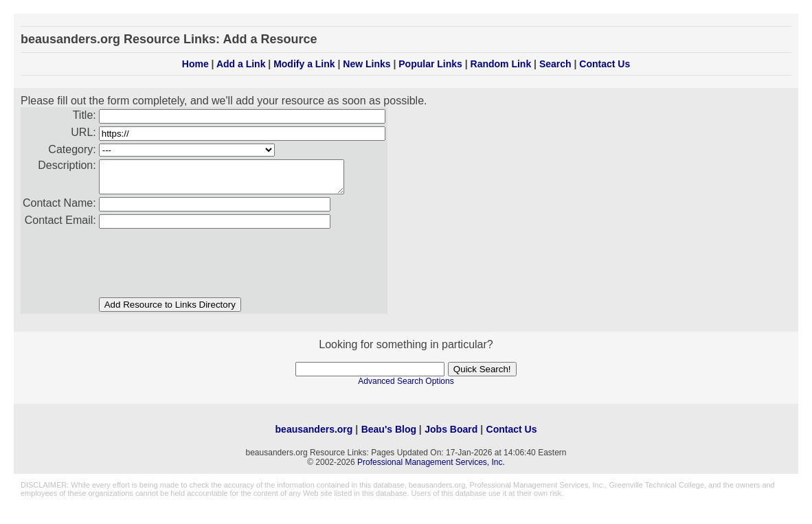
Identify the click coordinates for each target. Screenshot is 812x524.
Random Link (501, 64)
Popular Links (430, 64)
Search (555, 64)
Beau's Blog (389, 435)
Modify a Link (304, 64)
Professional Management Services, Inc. (431, 468)
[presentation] (203, 264)
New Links (366, 64)
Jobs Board (451, 435)
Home (195, 64)
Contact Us (605, 64)
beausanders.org (314, 435)
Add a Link (241, 64)
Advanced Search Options (406, 387)
